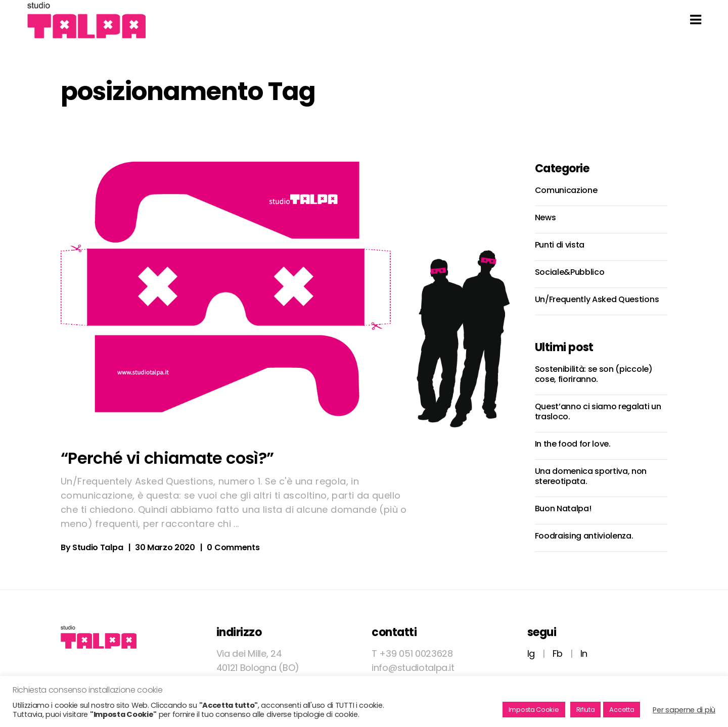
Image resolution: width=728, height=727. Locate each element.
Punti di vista (560, 245)
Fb (558, 653)
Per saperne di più (684, 710)
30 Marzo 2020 (165, 547)
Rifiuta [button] (586, 710)
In (584, 653)
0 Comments (233, 547)
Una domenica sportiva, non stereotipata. (591, 476)
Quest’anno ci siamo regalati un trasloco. (598, 411)
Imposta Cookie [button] (534, 710)
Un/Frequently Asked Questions (597, 299)
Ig (531, 653)
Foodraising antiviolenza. (584, 536)
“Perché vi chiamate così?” (167, 458)
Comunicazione (566, 190)
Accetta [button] (622, 710)
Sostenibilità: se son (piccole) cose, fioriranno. (594, 374)
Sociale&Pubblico (570, 272)
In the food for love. (573, 444)
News (545, 217)
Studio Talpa (98, 547)
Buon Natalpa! (563, 508)
